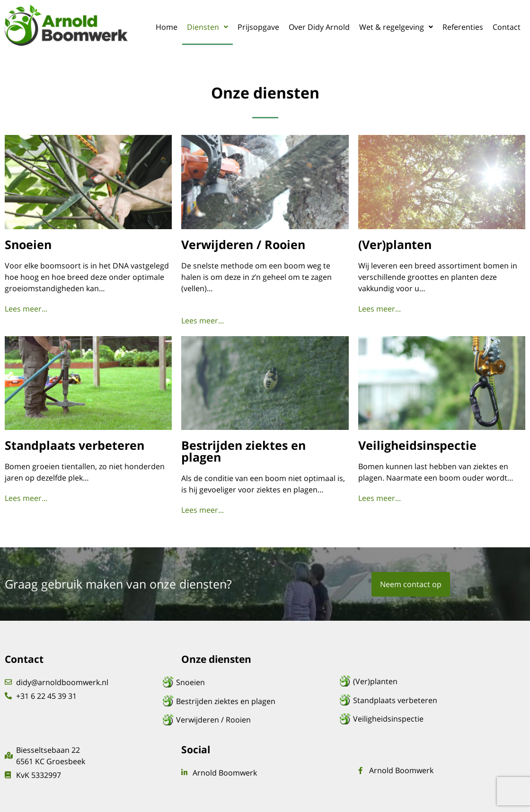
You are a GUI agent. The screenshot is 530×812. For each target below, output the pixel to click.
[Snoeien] (256, 682)
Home (167, 27)
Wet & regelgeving (396, 27)
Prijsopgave (258, 27)
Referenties (463, 27)
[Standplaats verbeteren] (433, 700)
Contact (507, 27)
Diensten (208, 27)
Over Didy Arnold (319, 27)
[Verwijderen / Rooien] (256, 720)
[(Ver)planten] (433, 681)
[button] (208, 27)
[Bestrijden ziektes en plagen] (256, 701)
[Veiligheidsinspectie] (433, 719)
